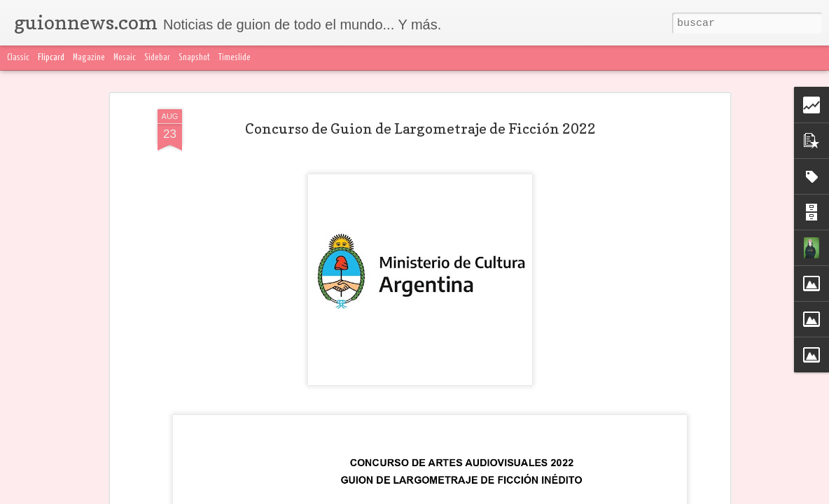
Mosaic (125, 58)
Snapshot (194, 58)
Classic (18, 58)
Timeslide (235, 58)
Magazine (89, 58)
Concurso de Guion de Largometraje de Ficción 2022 (420, 129)
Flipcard (51, 58)
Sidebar (157, 58)
